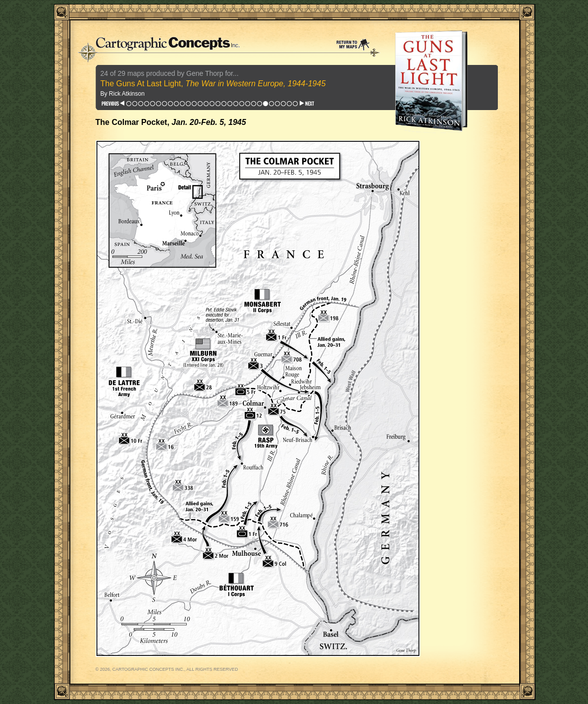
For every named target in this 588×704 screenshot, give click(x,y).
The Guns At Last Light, (213, 84)
